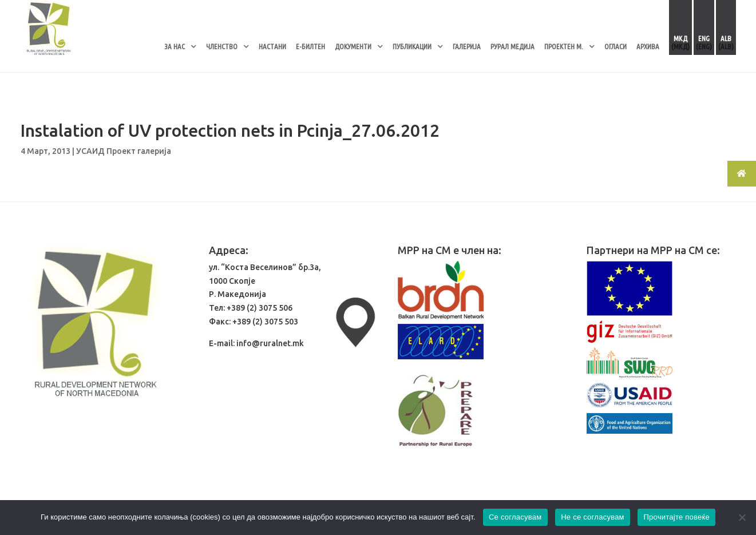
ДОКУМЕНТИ (353, 46)
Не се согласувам (593, 517)
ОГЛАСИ (616, 46)
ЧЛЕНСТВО (222, 46)
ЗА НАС (175, 46)
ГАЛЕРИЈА (467, 46)
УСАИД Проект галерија (124, 151)
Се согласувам (515, 517)
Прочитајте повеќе (676, 517)
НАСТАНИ (272, 46)
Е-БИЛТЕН (310, 46)
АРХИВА (648, 46)
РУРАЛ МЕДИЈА (512, 46)
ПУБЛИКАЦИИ (412, 46)
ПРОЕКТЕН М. (564, 46)
